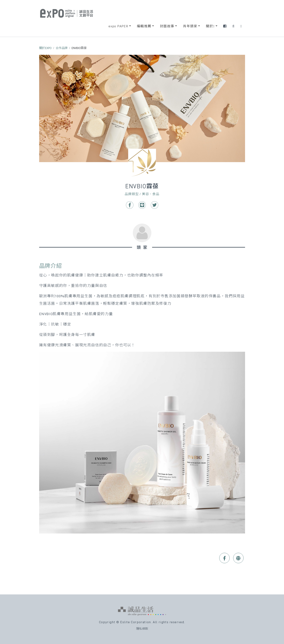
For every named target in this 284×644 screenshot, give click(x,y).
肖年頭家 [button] (190, 26)
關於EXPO (45, 48)
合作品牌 (62, 48)
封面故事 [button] (167, 26)
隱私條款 (142, 629)
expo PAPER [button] (118, 26)
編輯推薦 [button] (144, 26)
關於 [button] (210, 26)
